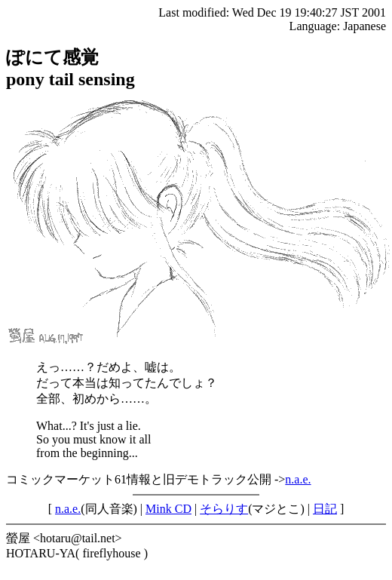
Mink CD (168, 509)
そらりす (224, 509)
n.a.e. (298, 479)
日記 (325, 509)
